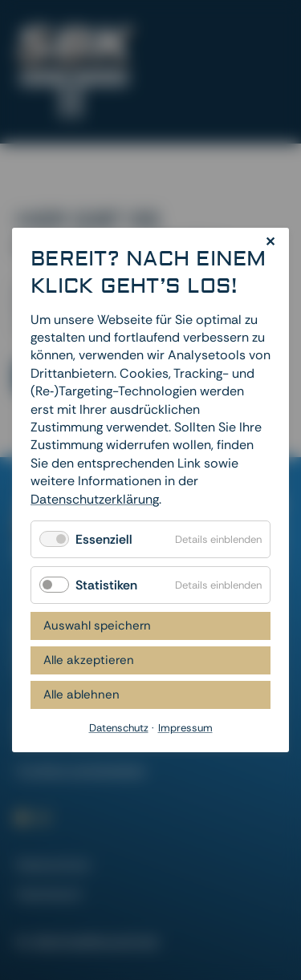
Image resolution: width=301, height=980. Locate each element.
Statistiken (106, 585)
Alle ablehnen (81, 695)
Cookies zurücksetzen (81, 770)
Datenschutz (53, 865)
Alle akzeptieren (89, 660)
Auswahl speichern (97, 626)
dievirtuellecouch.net (96, 941)
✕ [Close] (270, 242)
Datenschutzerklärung (95, 498)
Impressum (49, 894)
